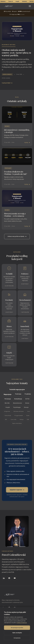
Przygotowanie (19, 416)
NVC (6, 420)
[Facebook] (9, 578)
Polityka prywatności (22, 623)
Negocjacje (8, 395)
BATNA (27, 399)
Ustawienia (17, 638)
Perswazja (8, 399)
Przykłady (28, 394)
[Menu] (30, 6)
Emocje (26, 408)
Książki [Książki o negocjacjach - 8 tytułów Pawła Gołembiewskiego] (17, 1)
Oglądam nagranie (17, 490)
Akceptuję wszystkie (17, 628)
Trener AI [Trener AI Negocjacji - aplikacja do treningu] (11, 1)
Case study (13, 420)
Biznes (27, 403)
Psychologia (17, 408)
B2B (28, 420)
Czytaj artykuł (7, 83)
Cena (28, 412)
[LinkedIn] (4, 578)
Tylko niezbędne (17, 633)
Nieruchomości (17, 403)
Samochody (8, 416)
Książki (8, 408)
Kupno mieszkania (17, 424)
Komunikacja (18, 399)
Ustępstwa (7, 412)
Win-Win (7, 403)
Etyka (28, 416)
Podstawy (18, 394)
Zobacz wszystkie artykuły (17, 237)
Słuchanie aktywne (19, 412)
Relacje (22, 420)
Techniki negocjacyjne (17, 390)
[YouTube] (15, 578)
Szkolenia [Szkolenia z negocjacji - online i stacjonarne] (24, 1)
